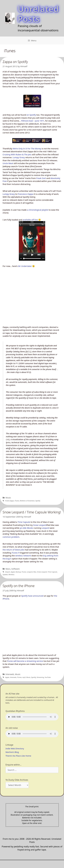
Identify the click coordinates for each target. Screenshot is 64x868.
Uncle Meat (8, 163)
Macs (8, 569)
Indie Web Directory (15, 748)
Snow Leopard (40, 525)
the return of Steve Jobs (13, 550)
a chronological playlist (38, 210)
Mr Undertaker (25, 266)
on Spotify (31, 115)
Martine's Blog (12, 752)
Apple (13, 572)
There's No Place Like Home (18, 756)
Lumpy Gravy (19, 157)
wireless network (23, 556)
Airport (8, 572)
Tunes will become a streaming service (25, 661)
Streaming (40, 677)
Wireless (11, 574)
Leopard (45, 528)
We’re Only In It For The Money (27, 149)
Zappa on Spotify (15, 62)
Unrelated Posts (38, 14)
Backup (18, 572)
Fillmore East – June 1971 (33, 121)
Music (8, 498)
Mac (35, 572)
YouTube (48, 677)
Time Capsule (24, 522)
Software (15, 569)
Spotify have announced (32, 596)
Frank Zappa (10, 501)
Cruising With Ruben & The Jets (17, 154)
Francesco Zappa (25, 194)
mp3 (24, 677)
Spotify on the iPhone (19, 586)
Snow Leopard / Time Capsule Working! (32, 512)
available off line (30, 220)
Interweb (10, 674)
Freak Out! (41, 178)
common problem (11, 537)
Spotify (38, 501)
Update (5, 574)
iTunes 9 (15, 553)
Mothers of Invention (27, 501)
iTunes (17, 501)
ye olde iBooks (26, 528)
